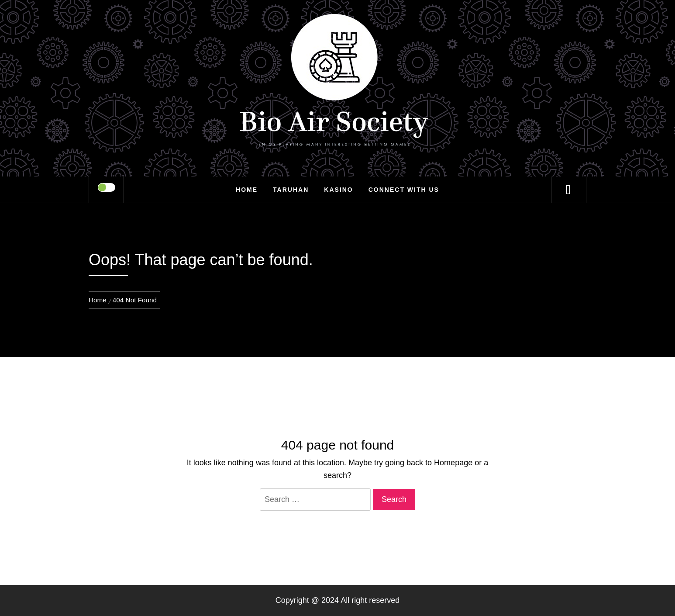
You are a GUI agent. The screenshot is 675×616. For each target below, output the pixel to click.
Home (247, 190)
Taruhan (291, 190)
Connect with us (404, 190)
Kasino (338, 190)
